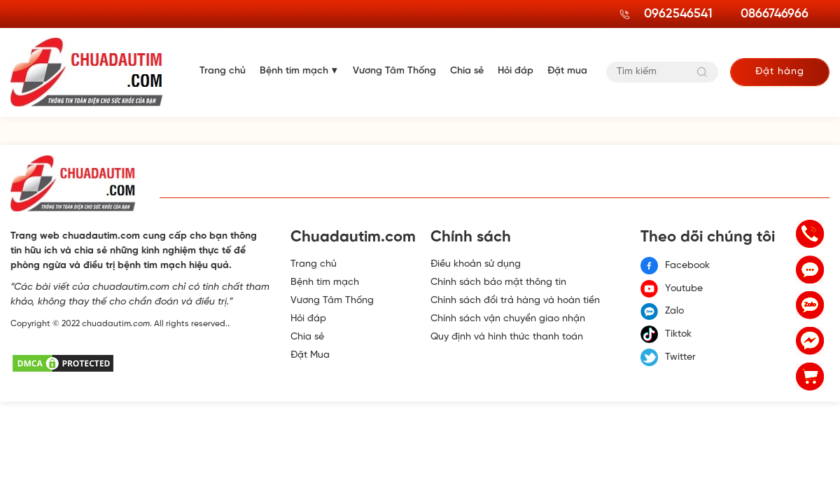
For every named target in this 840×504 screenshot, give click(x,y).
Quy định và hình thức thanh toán (507, 337)
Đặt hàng (780, 72)
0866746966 (775, 14)
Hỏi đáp (516, 71)
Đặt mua (567, 71)
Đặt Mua (310, 355)
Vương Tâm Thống (394, 71)
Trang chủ (223, 71)
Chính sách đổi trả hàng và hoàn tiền (515, 301)
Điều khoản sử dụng (476, 264)
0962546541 (678, 14)
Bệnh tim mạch (294, 71)
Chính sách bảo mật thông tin (498, 282)
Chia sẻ (467, 71)
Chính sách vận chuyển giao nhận (508, 319)
